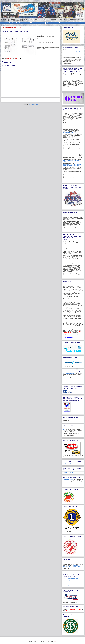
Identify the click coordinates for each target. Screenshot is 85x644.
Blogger (55, 641)
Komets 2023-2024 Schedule (31, 23)
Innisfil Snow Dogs (67, 583)
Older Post (56, 100)
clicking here (66, 277)
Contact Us (58, 23)
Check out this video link (69, 480)
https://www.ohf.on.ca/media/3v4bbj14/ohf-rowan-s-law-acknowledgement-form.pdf (72, 165)
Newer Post (5, 100)
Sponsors (42, 23)
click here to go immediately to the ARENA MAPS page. (72, 566)
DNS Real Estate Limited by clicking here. (72, 52)
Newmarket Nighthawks (68, 581)
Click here (65, 229)
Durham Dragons (67, 585)
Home (5, 23)
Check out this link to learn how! (70, 78)
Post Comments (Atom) (33, 104)
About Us (11, 23)
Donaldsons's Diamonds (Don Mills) (70, 579)
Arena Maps (19, 23)
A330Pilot (46, 641)
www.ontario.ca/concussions (69, 132)
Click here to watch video (68, 464)
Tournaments (50, 23)
